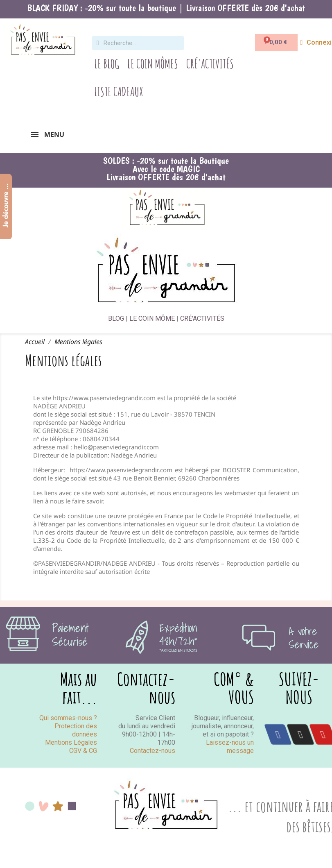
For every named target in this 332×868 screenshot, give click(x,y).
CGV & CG (83, 751)
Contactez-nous (152, 751)
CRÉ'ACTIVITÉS (202, 318)
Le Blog (107, 64)
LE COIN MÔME (152, 318)
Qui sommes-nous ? (68, 718)
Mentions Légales (71, 742)
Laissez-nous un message (230, 747)
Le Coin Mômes (153, 64)
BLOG (116, 318)
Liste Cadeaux (119, 92)
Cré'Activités (210, 64)
